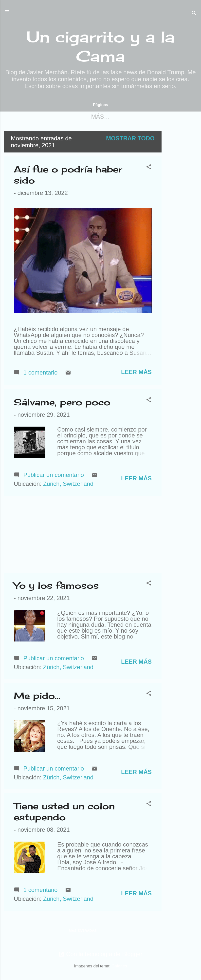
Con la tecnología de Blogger (100, 955)
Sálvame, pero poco (62, 403)
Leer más (136, 373)
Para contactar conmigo (119, 117)
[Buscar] (194, 13)
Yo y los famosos (56, 586)
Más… (179, 117)
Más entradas (83, 932)
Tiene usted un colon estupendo (64, 813)
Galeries (119, 967)
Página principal (40, 117)
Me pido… (37, 697)
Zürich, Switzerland (68, 485)
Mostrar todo (130, 139)
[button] (149, 168)
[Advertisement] (181, 206)
